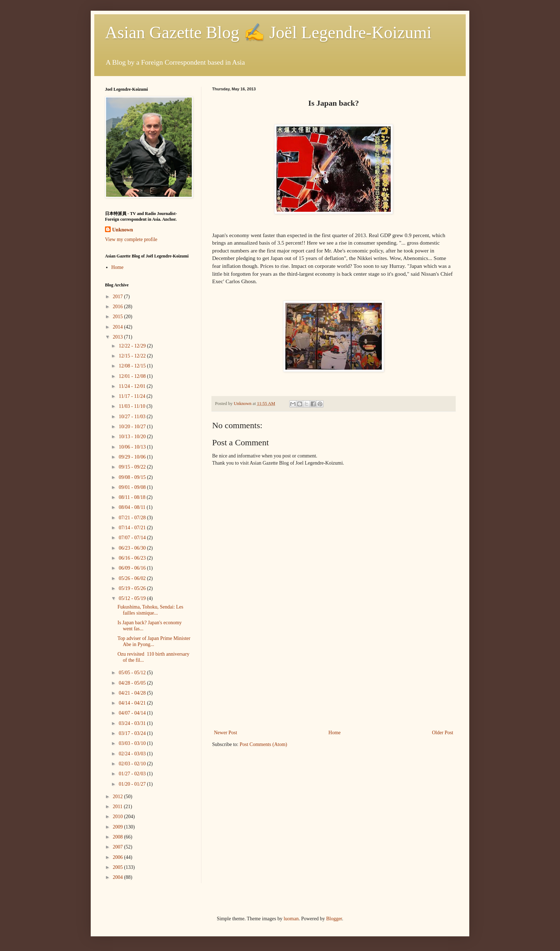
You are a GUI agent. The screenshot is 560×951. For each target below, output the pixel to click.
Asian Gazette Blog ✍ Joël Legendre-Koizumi (268, 32)
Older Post (443, 733)
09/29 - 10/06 (133, 457)
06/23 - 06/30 (133, 548)
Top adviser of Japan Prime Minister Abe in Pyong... (154, 641)
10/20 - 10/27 (133, 427)
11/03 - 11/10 (132, 406)
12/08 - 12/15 (133, 366)
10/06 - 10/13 (133, 447)
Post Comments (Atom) (263, 744)
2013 (119, 337)
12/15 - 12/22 (133, 356)
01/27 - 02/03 (133, 774)
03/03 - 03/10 (133, 743)
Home (335, 733)
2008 (119, 837)
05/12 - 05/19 (133, 598)
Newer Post (226, 733)
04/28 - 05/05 (133, 683)
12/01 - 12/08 (133, 376)
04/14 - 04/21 (133, 703)
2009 (119, 827)
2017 (119, 297)
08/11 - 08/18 (132, 497)
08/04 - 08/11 (132, 507)
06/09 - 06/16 (133, 568)
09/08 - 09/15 (133, 477)
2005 (119, 867)
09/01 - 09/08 (133, 487)
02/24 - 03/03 (133, 754)
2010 (119, 817)
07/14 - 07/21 (133, 528)
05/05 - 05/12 (133, 673)
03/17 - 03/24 (133, 733)
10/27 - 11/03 (132, 417)
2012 (119, 797)
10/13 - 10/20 (133, 437)
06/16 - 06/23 (133, 558)
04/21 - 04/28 (133, 693)
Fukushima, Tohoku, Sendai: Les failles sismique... (150, 610)
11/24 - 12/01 (132, 386)
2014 (119, 327)
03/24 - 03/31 (133, 723)
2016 (119, 307)
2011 (118, 807)
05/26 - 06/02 (133, 578)
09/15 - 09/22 (133, 467)
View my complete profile (131, 239)
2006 (119, 857)
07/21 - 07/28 (133, 518)
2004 (119, 877)
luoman (291, 919)
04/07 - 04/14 (133, 713)
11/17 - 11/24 (132, 396)
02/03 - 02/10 (133, 764)
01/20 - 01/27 (133, 784)
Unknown (122, 230)
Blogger (334, 919)
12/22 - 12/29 (133, 346)
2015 (119, 317)
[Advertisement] (334, 675)
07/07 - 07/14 (133, 538)
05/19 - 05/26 (133, 588)
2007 (119, 847)
